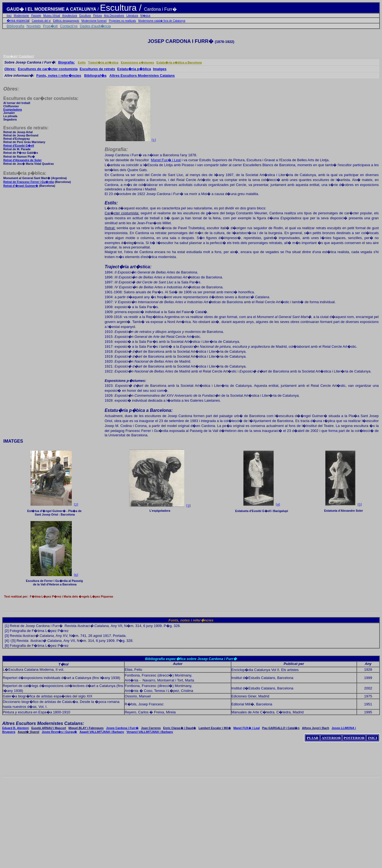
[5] (360, 504)
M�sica (145, 16)
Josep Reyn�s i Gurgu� (60, 732)
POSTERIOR (354, 738)
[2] (7, 631)
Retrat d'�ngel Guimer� (21, 186)
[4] (278, 504)
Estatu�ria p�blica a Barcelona (179, 62)
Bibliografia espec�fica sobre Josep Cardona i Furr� (191, 659)
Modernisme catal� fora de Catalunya (162, 21)
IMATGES (13, 441)
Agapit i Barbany (102, 732)
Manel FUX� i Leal (246, 728)
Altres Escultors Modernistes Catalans (142, 76)
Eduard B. (16, 728)
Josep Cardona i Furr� (122, 728)
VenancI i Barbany (150, 732)
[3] (189, 506)
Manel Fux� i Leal (166, 160)
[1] (154, 140)
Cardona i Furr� (160, 9)
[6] (7, 646)
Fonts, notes (179, 620)
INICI (372, 738)
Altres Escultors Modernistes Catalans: (43, 723)
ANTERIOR (331, 738)
